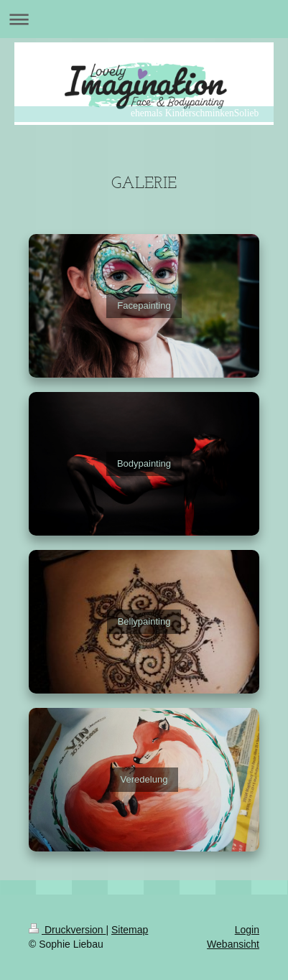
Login (247, 930)
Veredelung (144, 779)
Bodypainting (144, 463)
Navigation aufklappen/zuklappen (144, 19)
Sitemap (130, 930)
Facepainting (144, 305)
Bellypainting (144, 621)
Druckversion (67, 930)
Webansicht (233, 944)
